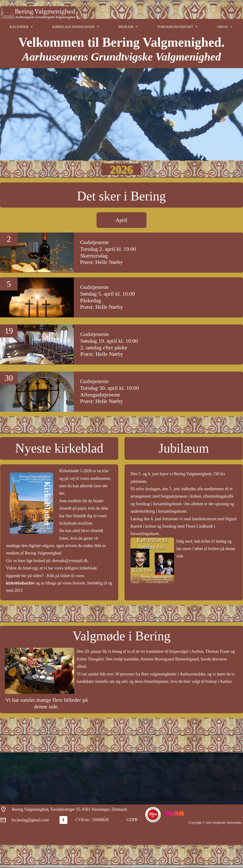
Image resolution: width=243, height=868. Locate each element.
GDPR (132, 820)
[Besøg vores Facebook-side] (63, 820)
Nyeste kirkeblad (59, 448)
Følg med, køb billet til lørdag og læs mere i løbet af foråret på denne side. (206, 549)
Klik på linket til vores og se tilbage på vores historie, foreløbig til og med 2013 (59, 583)
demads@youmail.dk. (71, 561)
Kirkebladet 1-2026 (75, 471)
